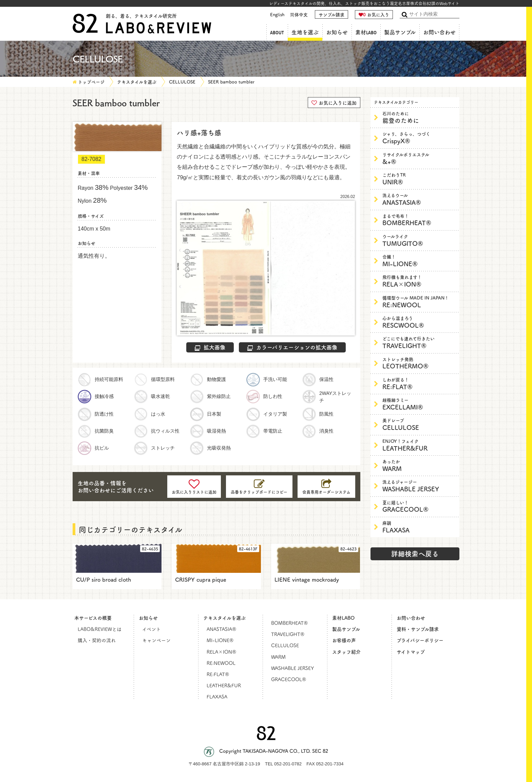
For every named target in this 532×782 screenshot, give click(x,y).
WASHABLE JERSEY (419, 486)
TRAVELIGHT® (419, 342)
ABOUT (277, 32)
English (277, 14)
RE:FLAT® (419, 384)
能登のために (419, 117)
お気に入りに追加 (334, 102)
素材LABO (366, 32)
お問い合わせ (439, 32)
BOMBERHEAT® (419, 220)
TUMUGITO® (419, 240)
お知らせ (337, 32)
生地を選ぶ (305, 32)
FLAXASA (419, 527)
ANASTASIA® (419, 199)
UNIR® (419, 179)
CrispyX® (419, 138)
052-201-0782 (288, 764)
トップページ (91, 82)
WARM (419, 465)
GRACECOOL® (419, 506)
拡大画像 (210, 347)
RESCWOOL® (419, 322)
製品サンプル (400, 32)
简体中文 (299, 14)
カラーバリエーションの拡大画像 (292, 347)
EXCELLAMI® (419, 404)
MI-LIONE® (419, 261)
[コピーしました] (259, 487)
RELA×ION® (419, 281)
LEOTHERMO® (419, 363)
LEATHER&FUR (419, 445)
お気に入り (374, 14)
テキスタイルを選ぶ (137, 82)
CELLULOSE (182, 82)
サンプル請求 (331, 14)
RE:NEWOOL (419, 302)
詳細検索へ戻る (415, 554)
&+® (419, 158)
